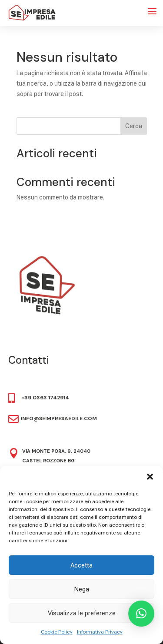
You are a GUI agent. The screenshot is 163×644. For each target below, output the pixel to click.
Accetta (81, 565)
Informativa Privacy (100, 632)
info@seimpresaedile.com (59, 418)
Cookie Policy (57, 632)
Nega (81, 589)
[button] (150, 477)
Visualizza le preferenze (82, 613)
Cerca (134, 126)
